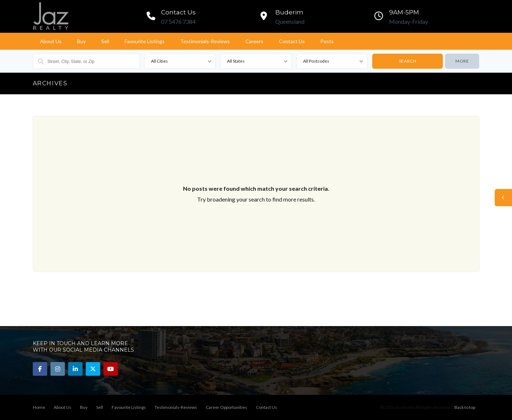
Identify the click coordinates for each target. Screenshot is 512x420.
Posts (327, 41)
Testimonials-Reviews (205, 41)
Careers (254, 41)
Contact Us (292, 41)
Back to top (465, 407)
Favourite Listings (145, 41)
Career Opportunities (226, 407)
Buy (81, 41)
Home (39, 407)
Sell (105, 41)
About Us (51, 41)
